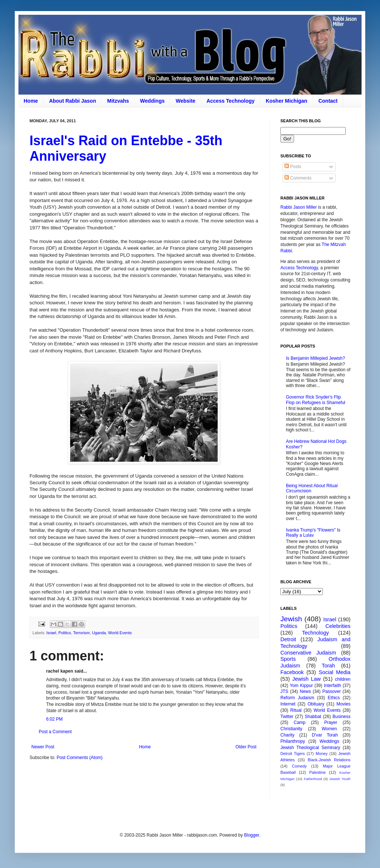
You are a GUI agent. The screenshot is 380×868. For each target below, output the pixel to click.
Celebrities (338, 626)
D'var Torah (325, 735)
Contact (328, 101)
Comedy (299, 766)
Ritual (296, 710)
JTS (284, 691)
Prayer (331, 722)
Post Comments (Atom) (80, 758)
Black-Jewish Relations (329, 760)
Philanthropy (293, 741)
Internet (288, 704)
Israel (51, 633)
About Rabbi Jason (73, 101)
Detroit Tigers (293, 753)
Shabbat (313, 717)
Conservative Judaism (308, 653)
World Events (120, 633)
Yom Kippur (301, 686)
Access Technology (231, 101)
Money (321, 753)
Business (341, 717)
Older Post (246, 747)
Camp (300, 722)
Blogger (251, 835)
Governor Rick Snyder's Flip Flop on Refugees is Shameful (316, 400)
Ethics (334, 698)
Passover (332, 691)
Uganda (99, 633)
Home (31, 101)
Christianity (291, 729)
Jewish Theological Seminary (310, 748)
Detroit (288, 639)
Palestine (317, 772)
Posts (293, 167)
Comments (298, 178)
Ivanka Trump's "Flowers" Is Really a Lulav (313, 533)
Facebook (292, 672)
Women (329, 729)
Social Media (335, 672)
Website (185, 101)
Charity (287, 735)
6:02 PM (54, 719)
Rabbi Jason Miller (299, 207)
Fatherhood (313, 779)
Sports (288, 659)
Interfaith (333, 686)
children (343, 679)
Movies (343, 704)
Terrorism (81, 633)
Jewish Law (306, 679)
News (305, 691)
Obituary (316, 704)
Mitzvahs (118, 101)
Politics (65, 633)
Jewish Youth (340, 779)
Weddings (153, 101)
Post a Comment (55, 732)
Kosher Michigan (286, 101)
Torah (328, 666)
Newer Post (43, 747)
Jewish (291, 619)
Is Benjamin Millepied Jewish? (315, 358)
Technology (316, 633)
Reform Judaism (297, 698)
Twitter (287, 717)
